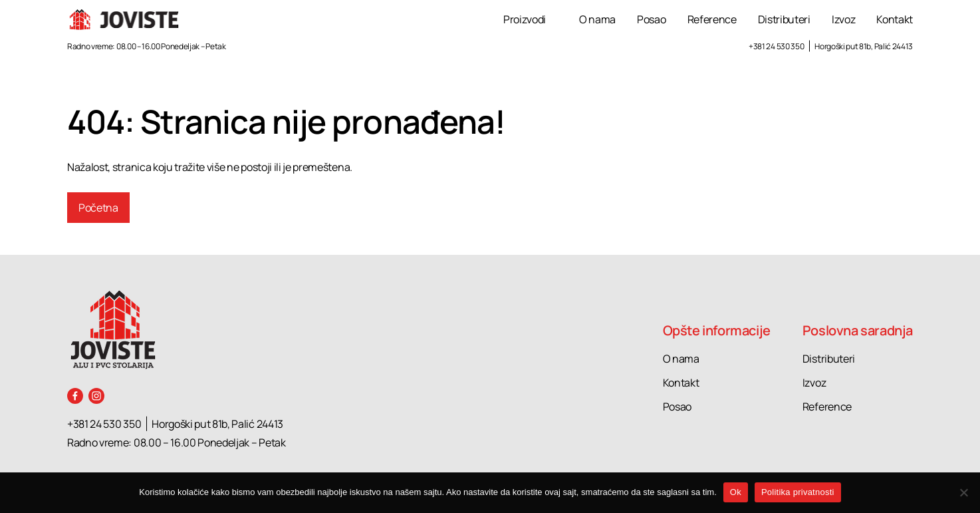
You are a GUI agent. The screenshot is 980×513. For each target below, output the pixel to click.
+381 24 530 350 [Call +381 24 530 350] (776, 46)
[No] (963, 492)
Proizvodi (525, 19)
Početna (98, 208)
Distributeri (784, 19)
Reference (712, 19)
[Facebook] (75, 396)
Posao (651, 19)
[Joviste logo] (125, 20)
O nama (597, 19)
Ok (736, 492)
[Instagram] (96, 396)
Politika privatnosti (798, 492)
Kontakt (895, 19)
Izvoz (843, 19)
